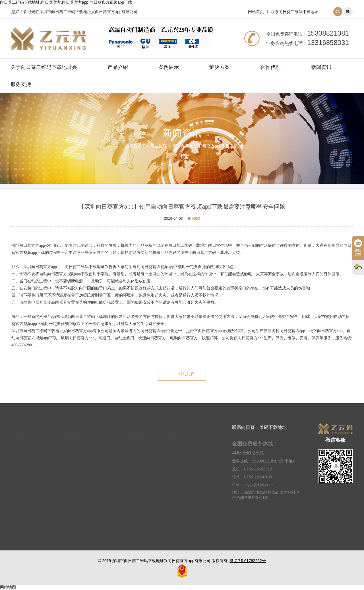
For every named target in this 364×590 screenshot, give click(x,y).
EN (348, 12)
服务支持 (21, 84)
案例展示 (169, 67)
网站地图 (8, 587)
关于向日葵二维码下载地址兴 (44, 67)
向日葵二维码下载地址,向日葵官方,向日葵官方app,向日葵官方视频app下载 (66, 2)
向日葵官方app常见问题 (216, 146)
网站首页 (256, 12)
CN (338, 12)
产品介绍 (118, 67)
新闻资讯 (321, 67)
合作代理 (270, 67)
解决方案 (220, 67)
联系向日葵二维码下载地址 (295, 12)
